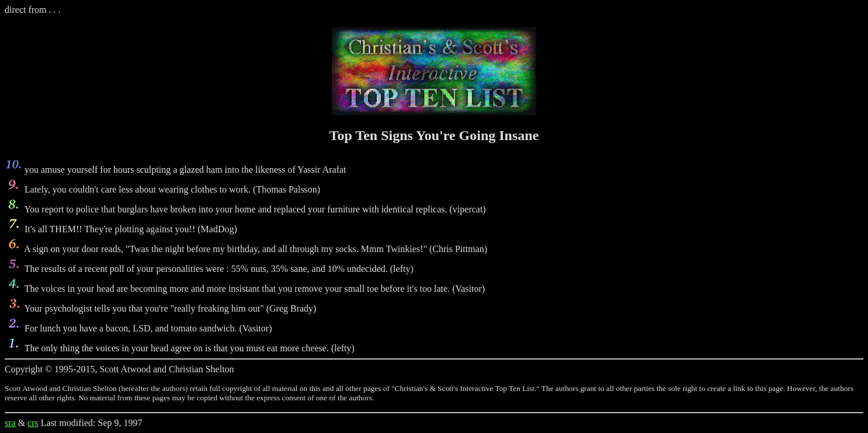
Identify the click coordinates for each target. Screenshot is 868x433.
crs (33, 423)
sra (10, 423)
